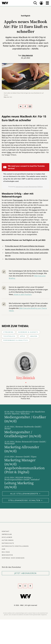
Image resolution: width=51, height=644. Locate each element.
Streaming (8, 332)
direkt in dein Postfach (23, 294)
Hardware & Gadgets (28, 332)
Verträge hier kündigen (13, 558)
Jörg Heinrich (28, 55)
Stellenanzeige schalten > (26, 500)
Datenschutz (8, 543)
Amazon (34, 336)
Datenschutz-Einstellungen (15, 546)
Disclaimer (7, 537)
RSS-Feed (6, 552)
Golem (35, 210)
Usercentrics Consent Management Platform (29, 187)
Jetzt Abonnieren (25, 573)
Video (9, 152)
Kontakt (6, 531)
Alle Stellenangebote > (25, 494)
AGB (4, 549)
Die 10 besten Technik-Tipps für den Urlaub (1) (23, 259)
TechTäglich (9, 336)
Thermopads (18, 200)
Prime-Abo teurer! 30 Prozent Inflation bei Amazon (25, 246)
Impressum (7, 534)
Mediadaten (7, 555)
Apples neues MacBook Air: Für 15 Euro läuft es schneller (27, 249)
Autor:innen (8, 540)
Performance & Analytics (16, 340)
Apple (23, 336)
